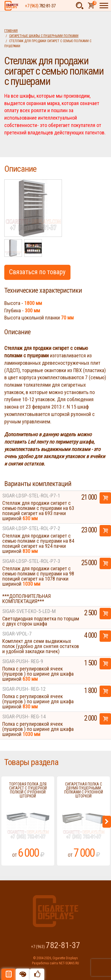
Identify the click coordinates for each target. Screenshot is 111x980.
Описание (9, 974)
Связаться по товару (37, 272)
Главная (11, 31)
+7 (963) (40, 6)
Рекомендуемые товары (37, 974)
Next (107, 822)
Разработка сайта (45, 963)
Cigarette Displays (11, 6)
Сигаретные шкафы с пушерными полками (44, 36)
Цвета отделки (23, 974)
